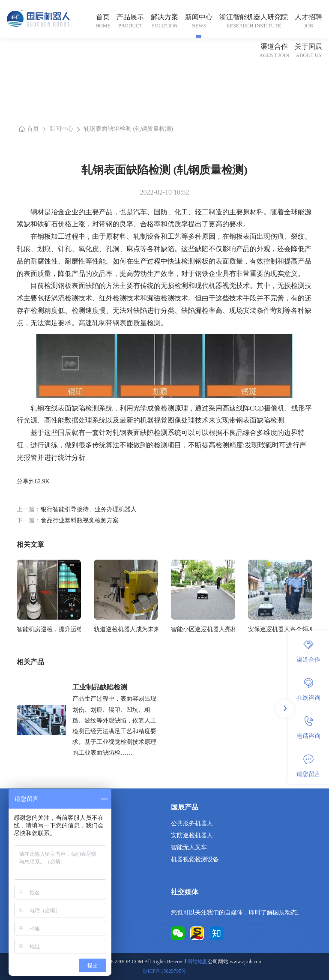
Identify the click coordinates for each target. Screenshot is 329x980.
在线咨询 (308, 689)
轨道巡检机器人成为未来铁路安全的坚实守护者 (126, 629)
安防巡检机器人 (192, 835)
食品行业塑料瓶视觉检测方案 (80, 520)
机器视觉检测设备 (195, 859)
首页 (103, 17)
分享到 (26, 481)
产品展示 (130, 17)
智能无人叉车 (189, 847)
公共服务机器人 (192, 823)
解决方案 (164, 17)
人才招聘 (308, 17)
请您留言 (308, 766)
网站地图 (197, 962)
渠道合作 (274, 46)
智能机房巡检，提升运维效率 (49, 629)
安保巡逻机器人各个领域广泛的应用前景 (280, 629)
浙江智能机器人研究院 (254, 17)
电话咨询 (308, 728)
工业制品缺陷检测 (100, 687)
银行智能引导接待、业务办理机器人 (89, 509)
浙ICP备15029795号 (165, 971)
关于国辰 (308, 46)
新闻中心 (199, 17)
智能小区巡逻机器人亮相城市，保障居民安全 (203, 629)
